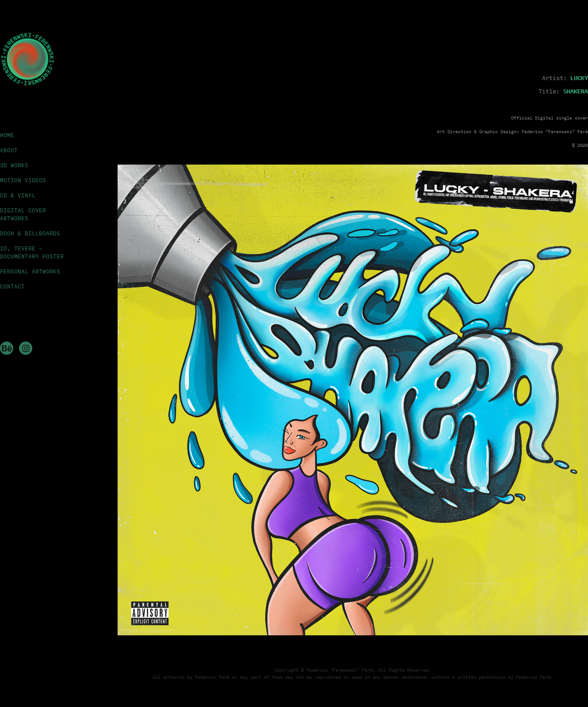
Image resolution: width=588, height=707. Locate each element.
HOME (7, 135)
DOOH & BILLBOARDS (30, 233)
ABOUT (9, 150)
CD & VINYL (18, 195)
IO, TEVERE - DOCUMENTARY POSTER (32, 252)
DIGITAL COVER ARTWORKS (23, 214)
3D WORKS (14, 165)
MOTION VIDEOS (23, 180)
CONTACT (12, 286)
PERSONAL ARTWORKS (30, 271)
